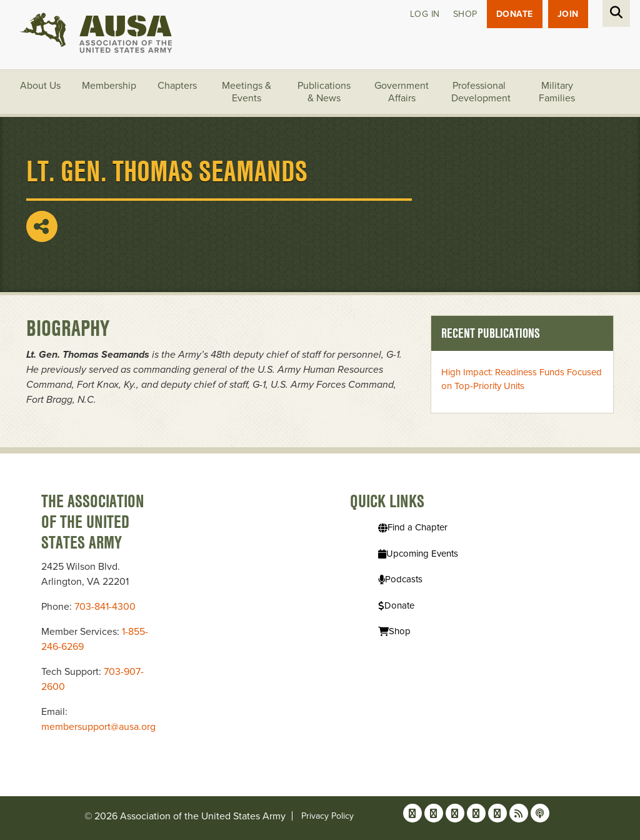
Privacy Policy (327, 816)
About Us (40, 86)
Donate (515, 14)
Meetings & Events (247, 92)
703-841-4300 (105, 607)
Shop (465, 14)
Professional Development (481, 92)
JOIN (568, 14)
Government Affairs (402, 92)
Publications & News (324, 92)
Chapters (177, 86)
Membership (109, 86)
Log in (425, 14)
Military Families (557, 92)
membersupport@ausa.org (98, 727)
